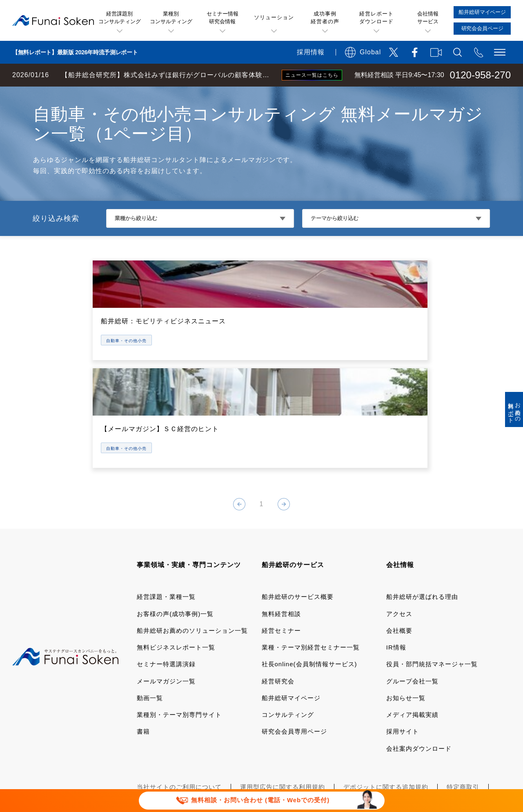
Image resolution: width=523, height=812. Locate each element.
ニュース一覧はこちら (312, 75)
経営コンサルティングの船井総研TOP (61, 95)
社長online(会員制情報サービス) (309, 583)
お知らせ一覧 (406, 617)
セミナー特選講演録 (166, 583)
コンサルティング (288, 633)
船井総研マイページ (291, 617)
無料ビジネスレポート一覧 (176, 566)
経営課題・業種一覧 (166, 516)
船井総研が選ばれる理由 (422, 516)
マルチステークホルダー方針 (443, 731)
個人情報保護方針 (163, 718)
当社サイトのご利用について (179, 706)
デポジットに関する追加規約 (386, 706)
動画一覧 (150, 617)
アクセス (399, 533)
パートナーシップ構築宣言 (343, 731)
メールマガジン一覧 (166, 600)
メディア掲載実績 (412, 633)
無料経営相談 (281, 533)
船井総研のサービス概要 (298, 516)
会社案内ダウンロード (419, 667)
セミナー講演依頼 (260, 731)
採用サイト (403, 651)
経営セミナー (281, 549)
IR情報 (396, 566)
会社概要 (399, 549)
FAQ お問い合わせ (435, 718)
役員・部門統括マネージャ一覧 (432, 583)
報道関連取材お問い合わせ (176, 731)
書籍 (143, 651)
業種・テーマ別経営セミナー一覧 (311, 566)
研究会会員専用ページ (294, 651)
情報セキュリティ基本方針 (350, 718)
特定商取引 (463, 706)
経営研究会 (278, 600)
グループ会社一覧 (412, 600)
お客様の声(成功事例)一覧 (175, 533)
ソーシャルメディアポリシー (250, 718)
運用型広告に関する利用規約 (283, 706)
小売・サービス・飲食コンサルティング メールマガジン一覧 (207, 95)
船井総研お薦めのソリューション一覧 (192, 549)
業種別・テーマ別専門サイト (179, 633)
